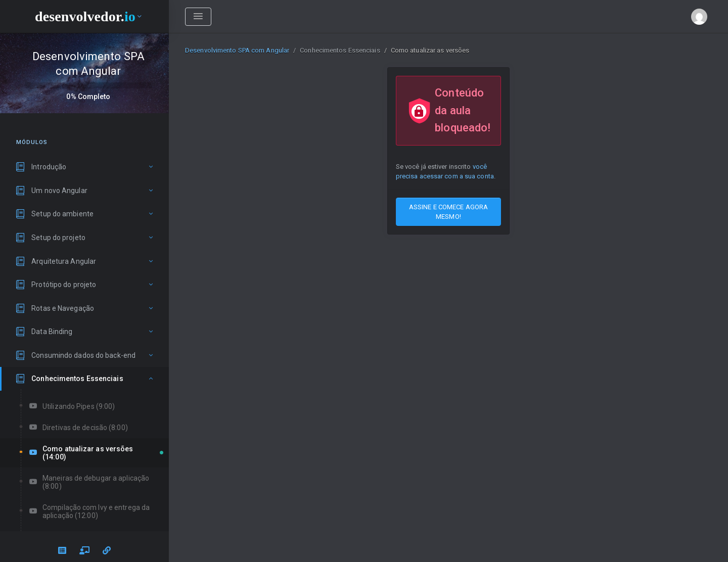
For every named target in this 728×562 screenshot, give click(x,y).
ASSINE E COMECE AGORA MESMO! (448, 212)
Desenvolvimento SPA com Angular (237, 50)
